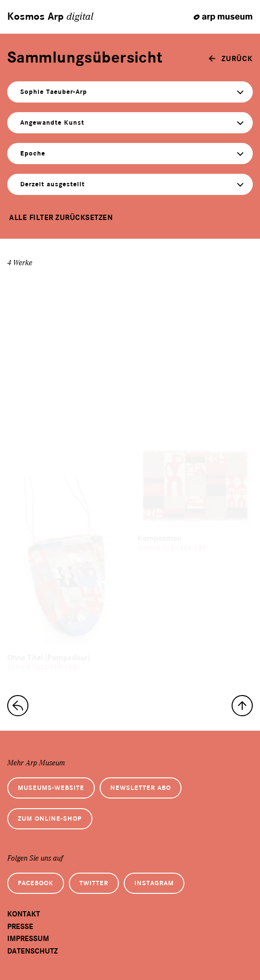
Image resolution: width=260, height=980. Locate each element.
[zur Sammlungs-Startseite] (18, 706)
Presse (20, 927)
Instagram (154, 883)
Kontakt (24, 914)
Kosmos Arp (50, 17)
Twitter (94, 883)
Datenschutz (32, 951)
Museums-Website (51, 788)
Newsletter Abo (141, 788)
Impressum (28, 939)
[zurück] (231, 59)
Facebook (36, 883)
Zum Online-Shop (50, 819)
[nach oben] (242, 706)
